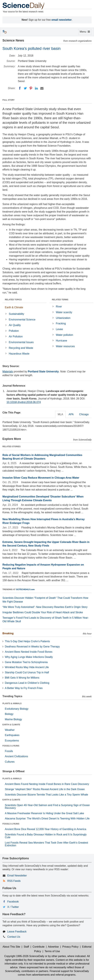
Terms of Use (52, 951)
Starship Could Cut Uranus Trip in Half (27, 672)
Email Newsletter (17, 876)
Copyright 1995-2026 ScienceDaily (24, 956)
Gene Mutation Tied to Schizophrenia (26, 662)
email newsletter (62, 20)
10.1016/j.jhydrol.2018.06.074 (24, 402)
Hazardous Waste (19, 354)
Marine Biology (13, 719)
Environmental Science (22, 320)
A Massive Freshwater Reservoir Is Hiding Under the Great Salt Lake (44, 813)
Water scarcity (64, 312)
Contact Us (14, 937)
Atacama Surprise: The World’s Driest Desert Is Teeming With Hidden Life (47, 819)
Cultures (10, 762)
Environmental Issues (21, 342)
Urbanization (63, 318)
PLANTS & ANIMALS (12, 703)
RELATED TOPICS (13, 300)
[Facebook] (20, 88)
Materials (8, 372)
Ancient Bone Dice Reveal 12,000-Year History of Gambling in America (46, 829)
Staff (26, 947)
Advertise (53, 947)
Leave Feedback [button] (17, 932)
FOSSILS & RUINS (11, 746)
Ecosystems (12, 741)
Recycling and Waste (21, 348)
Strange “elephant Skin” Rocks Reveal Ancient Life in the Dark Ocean (45, 789)
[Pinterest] (31, 88)
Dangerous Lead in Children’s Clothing (27, 683)
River (59, 307)
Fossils (9, 751)
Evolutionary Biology (17, 709)
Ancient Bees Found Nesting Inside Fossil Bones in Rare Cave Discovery (47, 784)
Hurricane (61, 341)
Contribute (38, 947)
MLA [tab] (60, 414)
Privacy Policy (70, 947)
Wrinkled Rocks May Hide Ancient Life (27, 667)
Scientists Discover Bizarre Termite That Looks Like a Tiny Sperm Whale (47, 795)
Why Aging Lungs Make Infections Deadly (29, 657)
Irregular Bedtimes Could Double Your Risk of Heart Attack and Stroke (43, 612)
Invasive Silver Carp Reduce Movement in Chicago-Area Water (41, 478)
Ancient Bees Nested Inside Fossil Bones (29, 652)
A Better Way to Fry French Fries (24, 688)
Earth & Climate (14, 307)
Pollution (14, 331)
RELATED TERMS (60, 300)
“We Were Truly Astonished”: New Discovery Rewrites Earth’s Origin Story (45, 607)
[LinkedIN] (36, 88)
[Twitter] (25, 88)
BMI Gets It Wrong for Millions (22, 678)
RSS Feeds (14, 881)
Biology (9, 714)
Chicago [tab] (84, 414)
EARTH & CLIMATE (11, 725)
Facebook (13, 902)
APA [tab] (71, 414)
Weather (10, 730)
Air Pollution (16, 337)
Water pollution (64, 335)
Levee (59, 329)
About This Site (11, 947)
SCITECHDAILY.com (25, 589)
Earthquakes (12, 735)
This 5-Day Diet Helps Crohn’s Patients (27, 641)
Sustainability (16, 314)
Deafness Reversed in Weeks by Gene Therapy (32, 647)
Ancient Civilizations (16, 756)
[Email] (42, 88)
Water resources (65, 346)
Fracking (61, 323)
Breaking (8, 633)
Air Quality (15, 325)
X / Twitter (13, 907)
